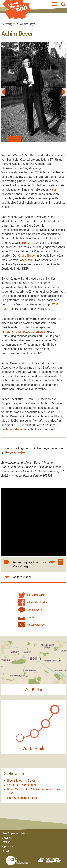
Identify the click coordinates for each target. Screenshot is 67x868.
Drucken (27, 617)
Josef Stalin (26, 260)
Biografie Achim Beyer (21, 781)
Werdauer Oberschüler (22, 785)
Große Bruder (27, 256)
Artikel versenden (32, 625)
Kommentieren (31, 610)
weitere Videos (22, 577)
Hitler (53, 190)
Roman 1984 (30, 243)
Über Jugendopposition (15, 833)
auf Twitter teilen (31, 595)
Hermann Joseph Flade (22, 798)
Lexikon (6, 842)
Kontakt (6, 851)
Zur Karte (33, 689)
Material (6, 838)
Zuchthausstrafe (12, 429)
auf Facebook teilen (33, 602)
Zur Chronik (33, 748)
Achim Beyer (28, 24)
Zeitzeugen (8, 24)
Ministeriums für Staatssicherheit (22, 332)
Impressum (8, 846)
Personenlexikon (16, 453)
